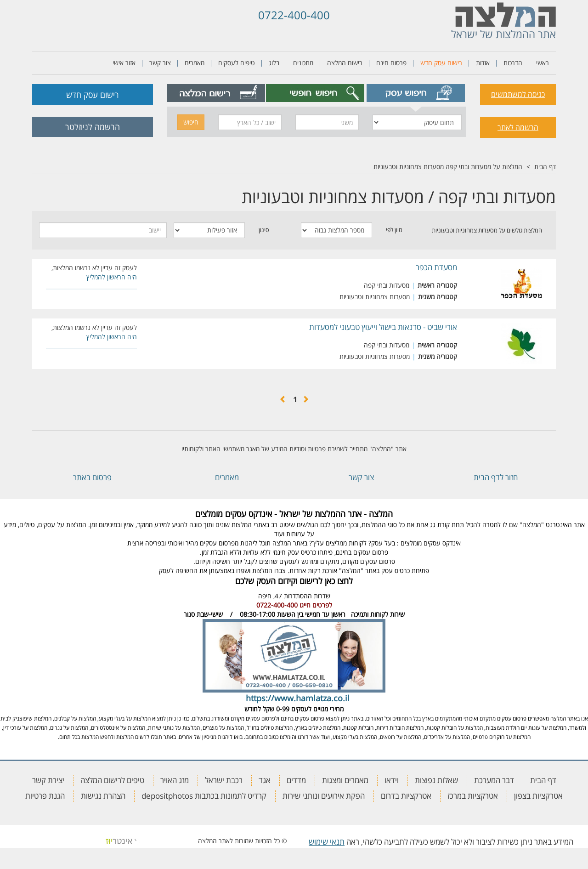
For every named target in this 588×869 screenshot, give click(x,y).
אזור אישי (124, 63)
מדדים (296, 780)
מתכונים (303, 63)
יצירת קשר (48, 780)
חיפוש (191, 122)
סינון (264, 230)
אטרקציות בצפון (538, 796)
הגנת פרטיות (45, 796)
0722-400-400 (294, 15)
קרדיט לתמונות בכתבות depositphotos (204, 796)
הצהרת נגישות (103, 796)
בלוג (274, 63)
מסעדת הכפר (436, 267)
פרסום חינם (391, 63)
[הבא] (283, 399)
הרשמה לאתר (518, 127)
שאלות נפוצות (436, 780)
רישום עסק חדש (441, 63)
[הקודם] (305, 399)
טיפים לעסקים (237, 63)
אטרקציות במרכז (473, 796)
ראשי (543, 63)
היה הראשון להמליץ (112, 277)
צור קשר (160, 63)
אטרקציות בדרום (406, 796)
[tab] (416, 93)
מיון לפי (394, 230)
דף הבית (545, 167)
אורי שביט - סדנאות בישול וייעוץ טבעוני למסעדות (383, 327)
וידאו (392, 780)
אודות (483, 63)
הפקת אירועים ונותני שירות (324, 796)
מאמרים (195, 63)
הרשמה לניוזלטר (93, 127)
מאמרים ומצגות (345, 780)
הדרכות (513, 63)
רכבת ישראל (224, 780)
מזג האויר (175, 780)
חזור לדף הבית (496, 477)
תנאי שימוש (327, 842)
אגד (265, 780)
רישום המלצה (345, 63)
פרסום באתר (92, 477)
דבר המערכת (494, 780)
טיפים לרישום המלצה (112, 780)
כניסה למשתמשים (518, 94)
